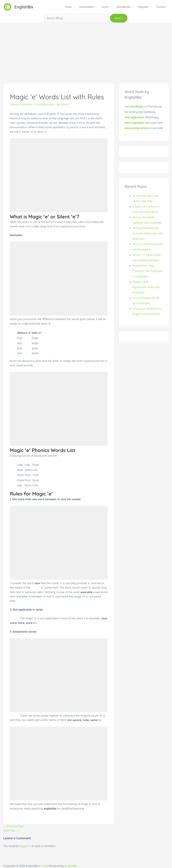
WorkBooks (123, 7)
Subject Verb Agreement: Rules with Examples (146, 287)
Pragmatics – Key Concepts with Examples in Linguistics (148, 271)
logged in (25, 846)
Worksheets (86, 7)
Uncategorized (45, 104)
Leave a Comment (21, 104)
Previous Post (13, 826)
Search (119, 18)
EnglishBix (24, 7)
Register (143, 7)
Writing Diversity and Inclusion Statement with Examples (148, 233)
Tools (68, 7)
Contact (161, 7)
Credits (45, 866)
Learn (105, 7)
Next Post (11, 831)
